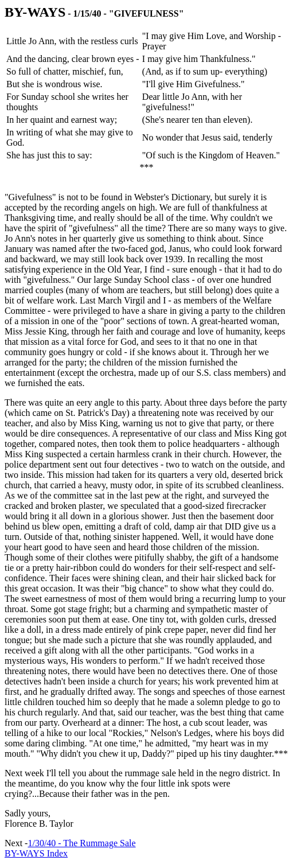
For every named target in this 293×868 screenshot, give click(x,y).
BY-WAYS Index (36, 853)
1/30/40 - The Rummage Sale (81, 843)
